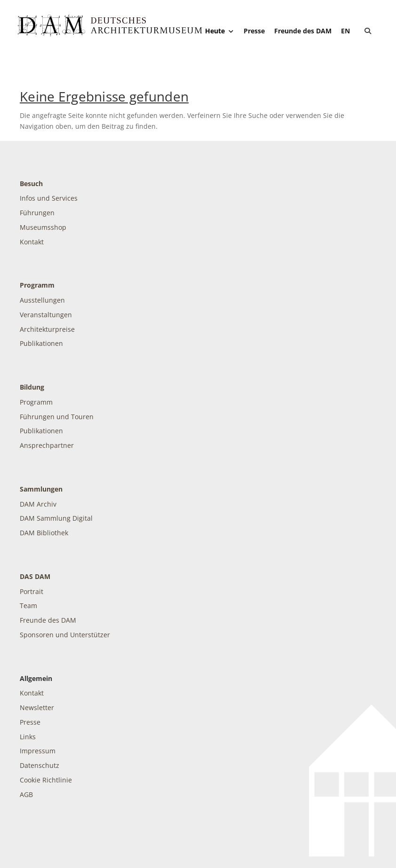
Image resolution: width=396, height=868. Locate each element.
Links (28, 737)
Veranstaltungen (46, 315)
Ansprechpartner (47, 445)
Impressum (38, 751)
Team (28, 606)
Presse (254, 31)
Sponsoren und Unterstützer (65, 635)
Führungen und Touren (57, 417)
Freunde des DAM (303, 31)
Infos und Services (49, 198)
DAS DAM (35, 576)
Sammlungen (41, 489)
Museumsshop (43, 227)
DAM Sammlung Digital (56, 518)
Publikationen (41, 343)
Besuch (31, 184)
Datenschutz (40, 765)
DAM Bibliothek (44, 533)
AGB (26, 794)
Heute (220, 31)
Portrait (32, 591)
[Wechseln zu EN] (345, 31)
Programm (37, 285)
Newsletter (37, 708)
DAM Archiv (38, 504)
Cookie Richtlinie (46, 780)
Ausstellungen (42, 300)
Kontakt (32, 242)
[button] (368, 31)
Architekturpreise (47, 329)
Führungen (37, 213)
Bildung (32, 387)
